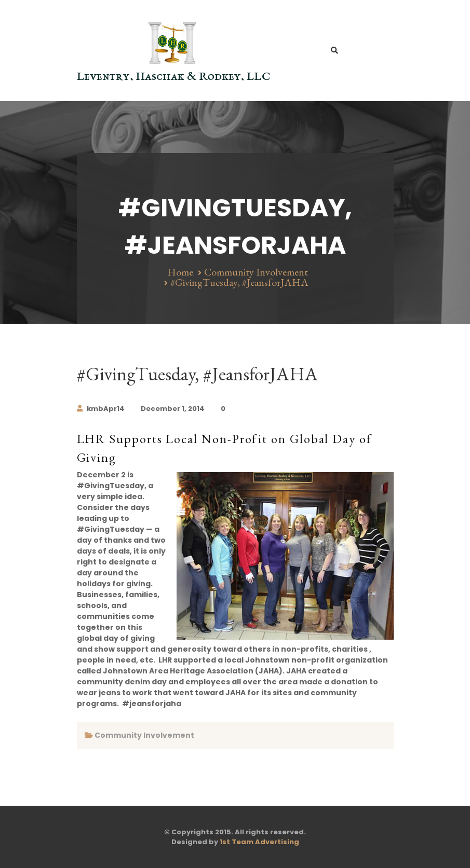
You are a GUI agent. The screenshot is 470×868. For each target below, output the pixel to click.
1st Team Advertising (259, 842)
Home (180, 272)
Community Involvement (256, 272)
